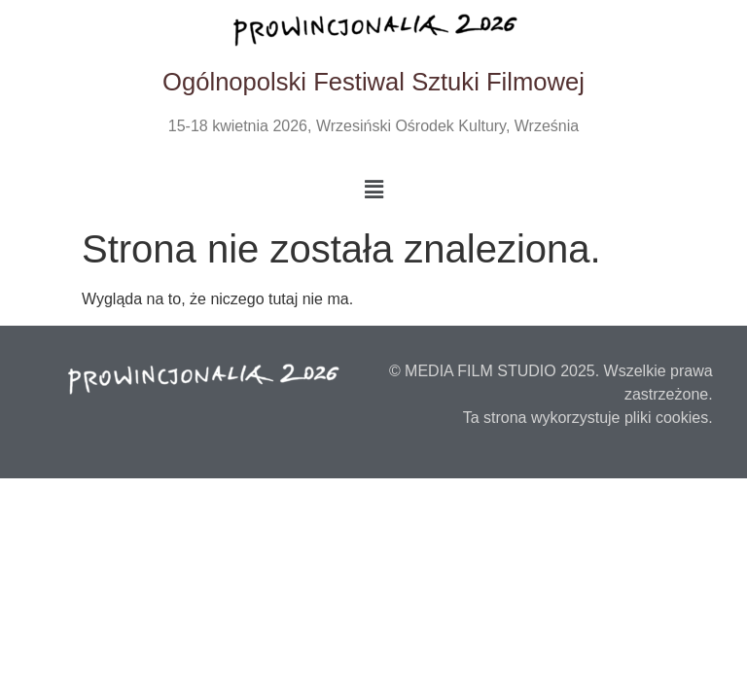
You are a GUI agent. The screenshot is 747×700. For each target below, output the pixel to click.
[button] (373, 190)
